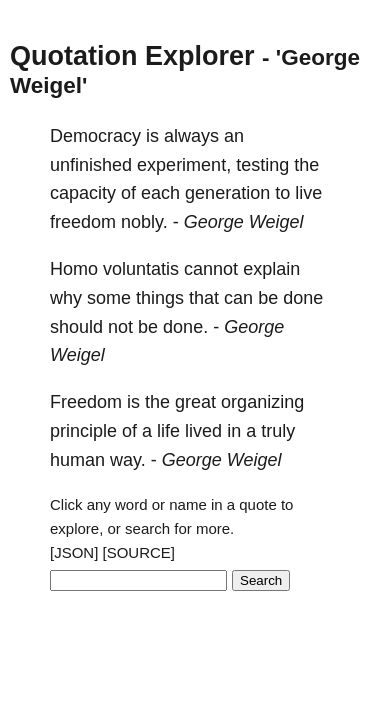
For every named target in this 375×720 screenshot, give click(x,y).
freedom (83, 222)
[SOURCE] (139, 552)
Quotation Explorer (132, 56)
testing (262, 165)
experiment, (184, 165)
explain (271, 269)
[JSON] (74, 552)
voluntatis (141, 269)
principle (83, 431)
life (168, 431)
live (308, 193)
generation (227, 193)
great (195, 402)
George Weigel (244, 222)
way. (128, 460)
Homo (74, 269)
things (160, 298)
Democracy (95, 136)
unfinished (91, 165)
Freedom (86, 402)
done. (185, 327)
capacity (83, 193)
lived (203, 431)
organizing (262, 402)
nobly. (144, 222)
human (77, 460)
